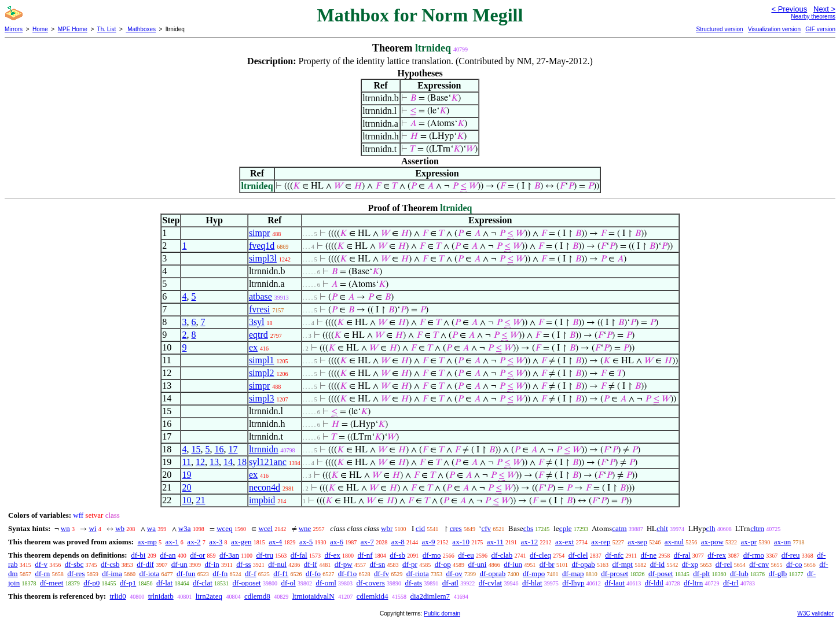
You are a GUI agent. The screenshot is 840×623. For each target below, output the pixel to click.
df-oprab (492, 574)
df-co (794, 564)
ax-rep (601, 542)
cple (566, 528)
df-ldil (654, 583)
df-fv (382, 574)
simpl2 (262, 373)
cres (456, 528)
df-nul (277, 564)
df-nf (365, 555)
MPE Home (73, 29)
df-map (573, 574)
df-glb (777, 574)
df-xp (690, 564)
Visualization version (774, 29)
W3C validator (815, 613)
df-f (251, 574)
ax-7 (367, 542)
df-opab (583, 564)
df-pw (344, 564)
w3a (185, 528)
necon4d (265, 487)
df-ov (454, 574)
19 (186, 475)
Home (40, 29)
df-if (311, 564)
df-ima (112, 574)
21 (200, 500)
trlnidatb (161, 596)
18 (242, 462)
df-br (547, 564)
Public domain (442, 613)
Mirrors (14, 29)
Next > (824, 9)
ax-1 (172, 542)
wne (305, 528)
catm (619, 528)
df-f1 (281, 574)
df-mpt (623, 564)
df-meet (52, 583)
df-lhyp (573, 583)
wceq (224, 528)
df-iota (150, 574)
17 (233, 449)
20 (186, 487)
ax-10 (461, 542)
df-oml (326, 583)
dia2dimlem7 (430, 596)
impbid (262, 500)
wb (120, 528)
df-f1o (348, 574)
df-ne (649, 555)
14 (228, 462)
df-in (212, 564)
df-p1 (128, 583)
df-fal (299, 555)
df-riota (418, 574)
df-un (179, 564)
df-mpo (534, 574)
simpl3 (262, 398)
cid (420, 528)
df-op (443, 564)
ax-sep (637, 542)
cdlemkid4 (373, 596)
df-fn (220, 574)
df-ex (332, 555)
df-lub (739, 574)
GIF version (820, 29)
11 (186, 462)
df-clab (502, 555)
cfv (486, 528)
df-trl (731, 583)
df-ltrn (693, 583)
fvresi (259, 309)
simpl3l (263, 258)
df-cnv (759, 564)
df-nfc (614, 555)
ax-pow (712, 542)
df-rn (42, 574)
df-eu (466, 555)
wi (92, 528)
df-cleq (540, 555)
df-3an (229, 555)
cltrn (757, 528)
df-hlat (532, 583)
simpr (259, 233)
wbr (387, 528)
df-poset (661, 574)
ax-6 (337, 542)
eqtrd (258, 335)
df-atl (450, 583)
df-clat (203, 583)
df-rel (724, 564)
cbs (528, 528)
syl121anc (268, 462)
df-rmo (754, 555)
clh (711, 528)
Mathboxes (141, 29)
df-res (76, 574)
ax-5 (306, 542)
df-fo (313, 574)
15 (196, 449)
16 (219, 449)
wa (151, 528)
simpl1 (262, 360)
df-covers (371, 583)
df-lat (164, 583)
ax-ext (564, 542)
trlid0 (118, 596)
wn (65, 528)
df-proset (615, 574)
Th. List (107, 29)
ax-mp (147, 542)
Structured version (719, 29)
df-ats (413, 583)
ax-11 (495, 542)
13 (214, 462)
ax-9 (429, 542)
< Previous (789, 9)
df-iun (513, 564)
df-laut (615, 583)
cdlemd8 (257, 596)
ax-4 (275, 542)
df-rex (717, 555)
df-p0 (91, 583)
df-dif (145, 564)
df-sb (397, 555)
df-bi (138, 555)
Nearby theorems (813, 16)
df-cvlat (490, 583)
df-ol (288, 583)
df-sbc (74, 564)
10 (186, 500)
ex (253, 347)
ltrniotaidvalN (313, 596)
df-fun (186, 574)
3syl (257, 322)
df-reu (791, 555)
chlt (662, 528)
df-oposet (247, 583)
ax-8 (398, 542)
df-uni (478, 564)
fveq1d (262, 246)
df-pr (410, 564)
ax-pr (749, 542)
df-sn (377, 564)
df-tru (265, 555)
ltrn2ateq (209, 596)
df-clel (578, 555)
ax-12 (530, 542)
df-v (41, 564)
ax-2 (194, 542)
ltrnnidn (264, 449)
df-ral (682, 555)
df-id (657, 564)
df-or (197, 555)
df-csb (110, 564)
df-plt (701, 574)
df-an (168, 555)
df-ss (243, 564)
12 (200, 462)
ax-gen (241, 542)
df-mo (432, 555)
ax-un (783, 542)
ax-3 (216, 542)
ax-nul (674, 542)
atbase (261, 296)
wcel (265, 528)
